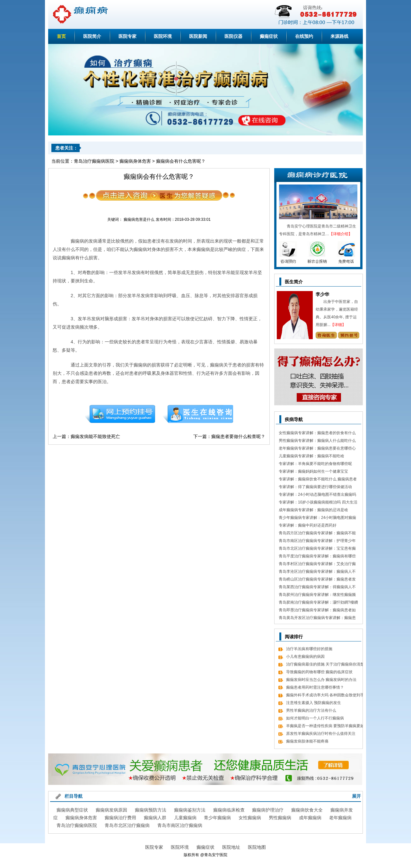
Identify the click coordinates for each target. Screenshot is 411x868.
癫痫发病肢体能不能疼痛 (307, 741)
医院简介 (92, 36)
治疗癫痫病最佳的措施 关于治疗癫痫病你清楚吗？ (325, 665)
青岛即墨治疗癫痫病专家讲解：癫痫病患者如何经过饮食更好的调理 (317, 611)
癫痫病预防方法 (151, 810)
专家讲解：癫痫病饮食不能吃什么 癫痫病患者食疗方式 (318, 480)
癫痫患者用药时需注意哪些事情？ (315, 687)
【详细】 (338, 325)
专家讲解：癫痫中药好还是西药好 (308, 525)
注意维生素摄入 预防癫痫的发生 (314, 703)
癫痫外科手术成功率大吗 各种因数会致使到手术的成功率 (325, 696)
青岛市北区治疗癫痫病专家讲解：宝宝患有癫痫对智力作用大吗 (317, 549)
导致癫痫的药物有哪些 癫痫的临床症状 (319, 672)
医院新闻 (198, 36)
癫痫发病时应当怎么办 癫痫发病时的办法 (321, 680)
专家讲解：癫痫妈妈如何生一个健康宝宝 (313, 471)
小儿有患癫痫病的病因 (305, 657)
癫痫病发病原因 (111, 810)
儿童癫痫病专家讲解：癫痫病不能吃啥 (311, 456)
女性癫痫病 (250, 818)
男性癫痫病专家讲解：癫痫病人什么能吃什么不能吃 (317, 441)
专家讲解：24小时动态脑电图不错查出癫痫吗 (317, 494)
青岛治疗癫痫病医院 (94, 161)
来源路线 (339, 36)
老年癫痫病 (340, 818)
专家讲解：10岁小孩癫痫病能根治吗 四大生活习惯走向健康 (318, 503)
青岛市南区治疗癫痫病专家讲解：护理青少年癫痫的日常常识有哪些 (317, 541)
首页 (61, 36)
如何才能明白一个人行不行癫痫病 (315, 718)
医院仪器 (233, 36)
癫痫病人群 (155, 818)
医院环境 (163, 36)
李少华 (322, 294)
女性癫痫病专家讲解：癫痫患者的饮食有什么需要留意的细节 (317, 434)
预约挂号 (120, 414)
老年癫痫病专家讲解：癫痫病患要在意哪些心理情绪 (317, 449)
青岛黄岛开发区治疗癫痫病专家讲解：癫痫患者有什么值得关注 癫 (317, 619)
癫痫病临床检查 (229, 810)
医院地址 (231, 847)
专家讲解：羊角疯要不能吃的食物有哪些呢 (315, 464)
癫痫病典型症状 (72, 810)
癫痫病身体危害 (135, 161)
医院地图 (257, 847)
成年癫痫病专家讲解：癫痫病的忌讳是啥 (313, 510)
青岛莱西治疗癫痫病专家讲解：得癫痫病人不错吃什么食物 (317, 588)
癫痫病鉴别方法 (190, 810)
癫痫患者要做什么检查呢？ (238, 436)
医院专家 (127, 36)
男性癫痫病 (280, 818)
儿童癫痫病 (185, 818)
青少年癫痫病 (217, 818)
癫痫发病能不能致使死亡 (95, 436)
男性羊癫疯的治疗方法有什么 (311, 710)
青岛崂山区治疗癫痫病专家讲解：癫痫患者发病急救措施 (317, 580)
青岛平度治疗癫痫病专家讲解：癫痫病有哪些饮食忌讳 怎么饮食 (317, 557)
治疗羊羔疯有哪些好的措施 (309, 649)
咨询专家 (326, 335)
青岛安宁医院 (216, 855)
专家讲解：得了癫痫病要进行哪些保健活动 (315, 487)
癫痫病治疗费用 (120, 818)
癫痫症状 (269, 36)
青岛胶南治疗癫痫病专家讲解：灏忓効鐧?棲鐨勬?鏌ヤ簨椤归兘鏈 (318, 603)
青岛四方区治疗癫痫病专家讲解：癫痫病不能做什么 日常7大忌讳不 (317, 534)
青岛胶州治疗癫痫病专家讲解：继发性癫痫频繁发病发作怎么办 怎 (317, 595)
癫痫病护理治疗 (268, 810)
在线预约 (304, 36)
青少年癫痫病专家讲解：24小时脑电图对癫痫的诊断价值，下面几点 (317, 518)
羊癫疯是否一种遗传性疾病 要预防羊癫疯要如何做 (325, 727)
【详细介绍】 (341, 234)
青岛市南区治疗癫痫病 (180, 825)
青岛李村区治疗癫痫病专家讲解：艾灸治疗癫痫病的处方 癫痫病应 (317, 565)
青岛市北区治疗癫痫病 (127, 825)
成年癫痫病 (310, 818)
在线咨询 (198, 414)
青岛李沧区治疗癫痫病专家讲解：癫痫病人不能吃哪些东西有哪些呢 (317, 572)
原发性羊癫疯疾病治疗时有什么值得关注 (321, 734)
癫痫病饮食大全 (307, 810)
